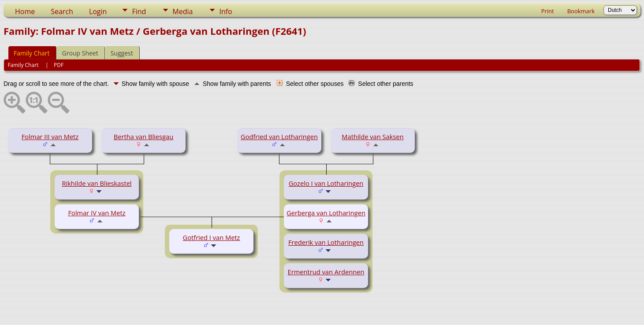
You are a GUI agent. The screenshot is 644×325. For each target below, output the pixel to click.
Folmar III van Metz (50, 137)
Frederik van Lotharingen (326, 242)
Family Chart (32, 53)
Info (225, 11)
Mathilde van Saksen (372, 137)
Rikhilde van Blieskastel (97, 183)
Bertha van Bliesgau (143, 137)
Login (98, 11)
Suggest (122, 53)
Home (25, 11)
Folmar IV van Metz (97, 213)
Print (548, 11)
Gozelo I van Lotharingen (326, 183)
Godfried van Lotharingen (279, 137)
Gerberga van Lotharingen (326, 213)
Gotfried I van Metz (212, 237)
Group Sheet (80, 53)
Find (139, 11)
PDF (59, 65)
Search (62, 11)
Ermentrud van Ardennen (326, 272)
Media (182, 11)
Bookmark (581, 11)
